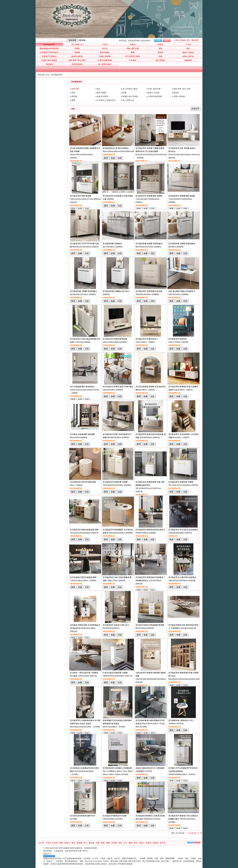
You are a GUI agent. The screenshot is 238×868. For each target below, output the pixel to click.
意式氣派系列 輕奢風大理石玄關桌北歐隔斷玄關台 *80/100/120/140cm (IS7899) (183, 819)
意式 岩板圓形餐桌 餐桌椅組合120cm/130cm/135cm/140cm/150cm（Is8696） (85, 390)
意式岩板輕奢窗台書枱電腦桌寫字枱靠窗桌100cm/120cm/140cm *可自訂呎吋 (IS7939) (150, 724)
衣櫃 (98, 843)
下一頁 (199, 833)
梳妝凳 (149, 843)
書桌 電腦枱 (102, 93)
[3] (192, 833)
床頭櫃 (114, 843)
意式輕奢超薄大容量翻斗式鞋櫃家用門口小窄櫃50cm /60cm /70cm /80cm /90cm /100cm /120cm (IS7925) (118, 771)
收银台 (142, 843)
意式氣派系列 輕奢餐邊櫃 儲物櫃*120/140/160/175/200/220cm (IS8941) (149, 199)
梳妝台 (67, 843)
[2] (190, 833)
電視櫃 (74, 96)
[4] (195, 833)
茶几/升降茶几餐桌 (130, 89)
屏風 (73, 93)
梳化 (99, 89)
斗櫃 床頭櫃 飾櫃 (155, 96)
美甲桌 (163, 843)
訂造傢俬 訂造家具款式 (106, 100)
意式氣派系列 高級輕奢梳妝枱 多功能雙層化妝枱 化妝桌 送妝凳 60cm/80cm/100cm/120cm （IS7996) (85, 724)
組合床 (55, 843)
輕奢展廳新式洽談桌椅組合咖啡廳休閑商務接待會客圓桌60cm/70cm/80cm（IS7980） (117, 724)
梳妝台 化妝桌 (154, 93)
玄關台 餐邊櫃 (179, 96)
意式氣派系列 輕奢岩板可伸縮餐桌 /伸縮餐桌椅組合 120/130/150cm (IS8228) (150, 581)
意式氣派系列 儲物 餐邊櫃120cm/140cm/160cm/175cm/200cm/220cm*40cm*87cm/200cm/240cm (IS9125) (99, 199)
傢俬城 (46, 851)
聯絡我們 (195, 40)
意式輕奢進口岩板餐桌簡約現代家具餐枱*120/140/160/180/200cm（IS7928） (85, 771)
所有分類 (75, 89)
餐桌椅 (176, 93)
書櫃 (73, 100)
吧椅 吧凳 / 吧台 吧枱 (182, 89)
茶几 (85, 843)
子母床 (48, 843)
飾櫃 (108, 843)
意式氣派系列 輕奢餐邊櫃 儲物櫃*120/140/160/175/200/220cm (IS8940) (182, 199)
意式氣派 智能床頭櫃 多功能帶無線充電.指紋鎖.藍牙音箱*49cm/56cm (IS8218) (85, 628)
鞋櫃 (124, 93)
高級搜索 (82, 40)
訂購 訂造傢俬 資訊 (182, 40)
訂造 (125, 843)
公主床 (41, 843)
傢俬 (48, 75)
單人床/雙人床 (128, 100)
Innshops (49, 44)
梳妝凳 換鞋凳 (103, 96)
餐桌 (136, 843)
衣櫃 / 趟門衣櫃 (154, 89)
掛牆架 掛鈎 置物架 (130, 96)
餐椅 (61, 843)
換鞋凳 (156, 843)
